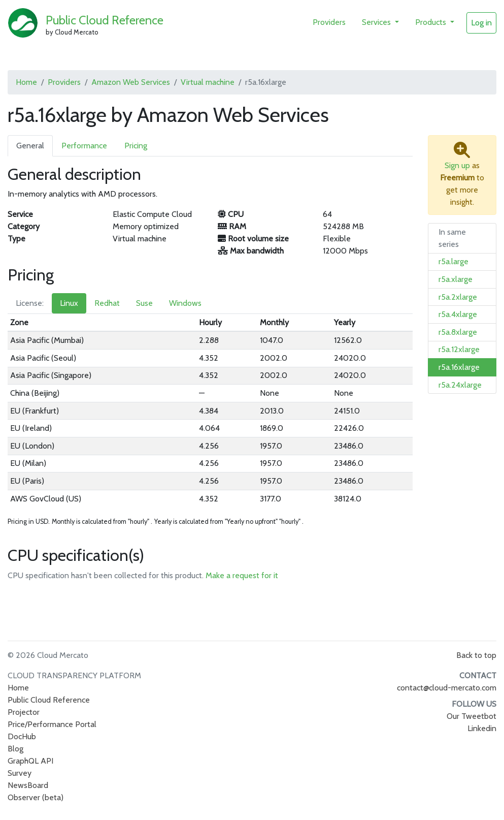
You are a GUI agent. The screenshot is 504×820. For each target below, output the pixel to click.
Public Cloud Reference (105, 20)
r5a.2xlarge (458, 297)
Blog (15, 749)
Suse (144, 303)
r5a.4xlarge (458, 314)
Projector (24, 712)
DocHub (22, 736)
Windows (185, 303)
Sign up (457, 165)
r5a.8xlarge (458, 332)
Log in (481, 23)
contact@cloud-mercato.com (447, 688)
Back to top (476, 655)
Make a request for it (242, 575)
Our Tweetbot (472, 716)
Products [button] (432, 22)
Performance (84, 146)
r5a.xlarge (456, 279)
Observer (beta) (36, 797)
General (30, 146)
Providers (329, 22)
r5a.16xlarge (459, 367)
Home (26, 82)
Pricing (136, 146)
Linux (69, 303)
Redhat (107, 303)
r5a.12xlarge (459, 349)
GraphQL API (30, 761)
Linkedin (482, 728)
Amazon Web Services (131, 82)
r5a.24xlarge (460, 385)
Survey (20, 773)
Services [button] (377, 22)
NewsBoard (28, 785)
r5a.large (453, 261)
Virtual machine (208, 82)
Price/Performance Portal (52, 724)
